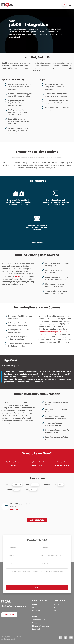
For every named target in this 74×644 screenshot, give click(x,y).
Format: (9, 489)
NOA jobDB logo (18, 507)
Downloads (36, 610)
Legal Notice (37, 629)
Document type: (50, 484)
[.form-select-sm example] (17, 485)
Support (35, 607)
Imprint (56, 604)
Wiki (55, 610)
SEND (37, 587)
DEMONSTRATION (62, 465)
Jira (55, 607)
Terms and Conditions (40, 620)
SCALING (12, 465)
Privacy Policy (37, 623)
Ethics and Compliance (41, 626)
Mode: (25, 489)
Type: (28, 484)
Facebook (66, 637)
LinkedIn (60, 637)
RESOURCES (37, 465)
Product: (8, 484)
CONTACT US (9, 615)
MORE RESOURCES (37, 520)
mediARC (18, 276)
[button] (64, 5)
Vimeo (71, 637)
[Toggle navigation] (70, 5)
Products (36, 604)
